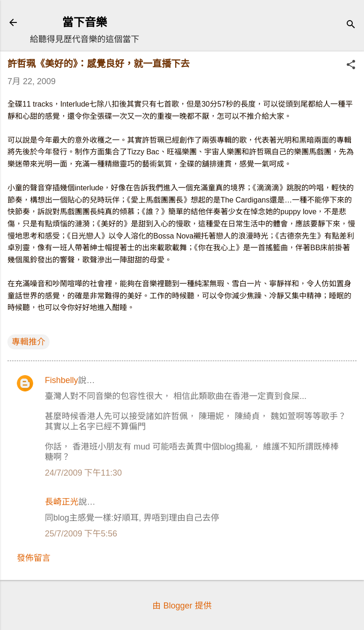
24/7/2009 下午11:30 (83, 473)
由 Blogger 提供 (182, 606)
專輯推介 (29, 342)
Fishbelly (61, 380)
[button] (351, 66)
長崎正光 (62, 502)
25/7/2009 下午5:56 (81, 534)
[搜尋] (351, 25)
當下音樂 (85, 22)
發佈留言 (34, 558)
